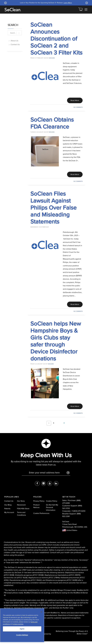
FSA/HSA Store (23, 511)
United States (70, 533)
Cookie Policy (52, 504)
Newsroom (21, 507)
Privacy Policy (39, 504)
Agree (22, 629)
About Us (14, 41)
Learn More (68, 3)
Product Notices (36, 509)
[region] (22, 625)
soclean (52, 58)
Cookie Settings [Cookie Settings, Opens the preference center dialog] (22, 635)
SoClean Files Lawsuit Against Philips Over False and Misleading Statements (53, 209)
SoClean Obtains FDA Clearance (52, 124)
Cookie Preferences (41, 516)
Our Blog (8, 507)
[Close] (41, 612)
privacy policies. (18, 624)
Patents (7, 511)
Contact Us (15, 44)
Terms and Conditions (21, 516)
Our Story (21, 504)
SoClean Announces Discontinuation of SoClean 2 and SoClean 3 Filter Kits (56, 39)
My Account (9, 515)
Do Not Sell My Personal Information (52, 510)
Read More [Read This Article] (74, 101)
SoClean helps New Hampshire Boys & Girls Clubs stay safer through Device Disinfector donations (56, 343)
